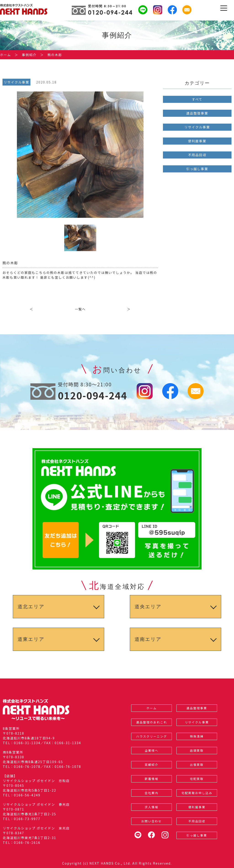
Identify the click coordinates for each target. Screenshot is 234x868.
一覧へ (80, 309)
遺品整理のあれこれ (152, 722)
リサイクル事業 (197, 127)
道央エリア (148, 607)
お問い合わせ (152, 821)
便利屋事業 (197, 141)
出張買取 (197, 765)
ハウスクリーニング (152, 736)
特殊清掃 (197, 736)
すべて (197, 99)
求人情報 (152, 807)
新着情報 (152, 779)
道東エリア (31, 639)
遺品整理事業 (197, 113)
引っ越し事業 (197, 169)
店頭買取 (197, 750)
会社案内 (152, 793)
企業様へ (152, 750)
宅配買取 (197, 779)
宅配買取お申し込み (197, 793)
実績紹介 (152, 765)
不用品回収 (197, 155)
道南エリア (148, 639)
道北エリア (31, 607)
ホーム (152, 708)
